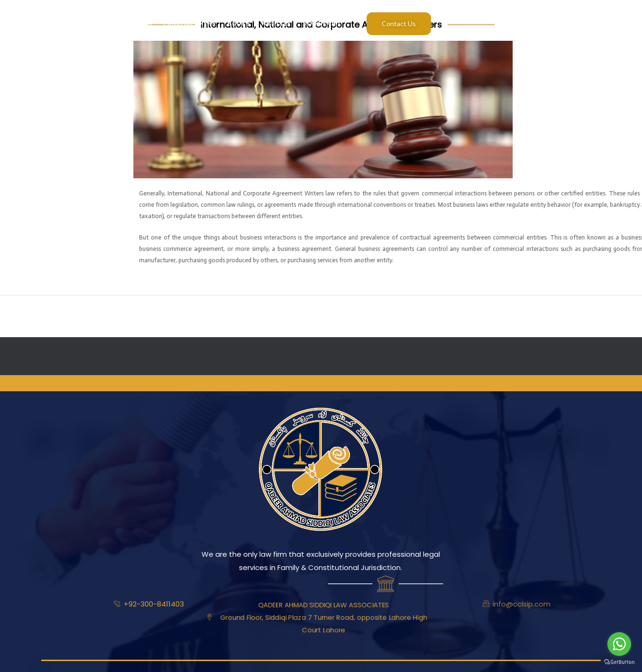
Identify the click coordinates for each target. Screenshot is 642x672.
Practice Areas (190, 23)
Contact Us (399, 23)
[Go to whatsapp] (619, 644)
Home (56, 23)
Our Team (136, 23)
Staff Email (322, 23)
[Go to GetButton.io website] (619, 662)
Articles (276, 23)
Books (239, 23)
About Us (93, 23)
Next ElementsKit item (597, 316)
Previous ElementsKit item (51, 316)
